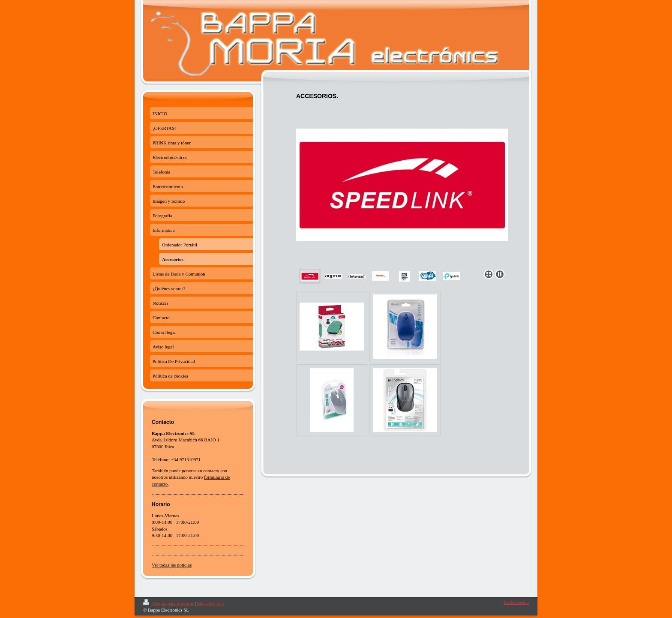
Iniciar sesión (516, 602)
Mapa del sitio (210, 603)
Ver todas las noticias (172, 565)
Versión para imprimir (169, 603)
